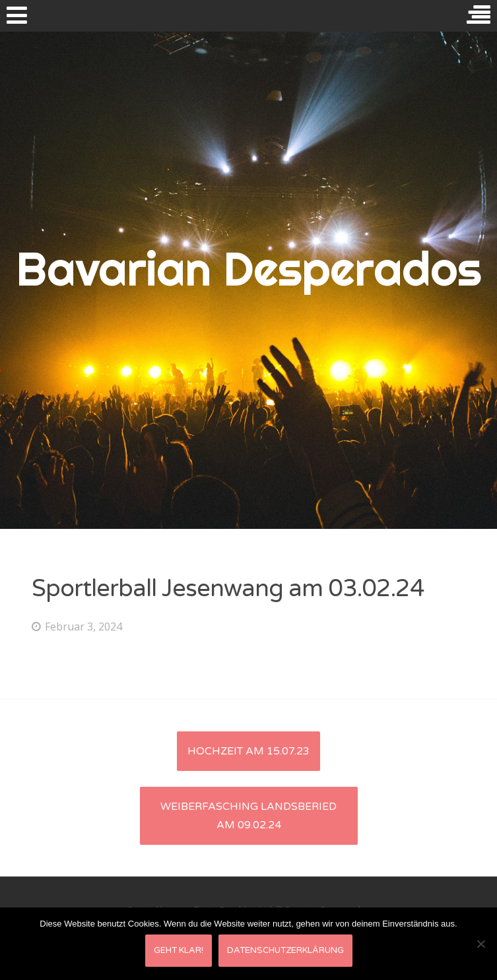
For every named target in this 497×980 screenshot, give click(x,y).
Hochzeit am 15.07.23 (248, 751)
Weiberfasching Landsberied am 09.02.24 (248, 816)
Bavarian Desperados (248, 268)
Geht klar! (179, 950)
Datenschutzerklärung (285, 950)
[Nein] (480, 944)
